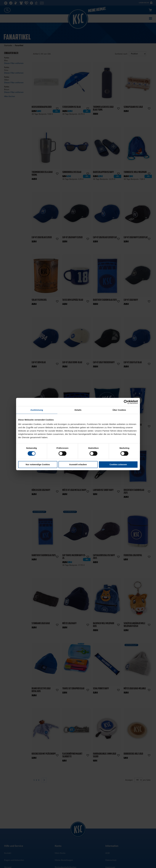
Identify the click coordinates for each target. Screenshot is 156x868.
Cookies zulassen (118, 464)
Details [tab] (78, 410)
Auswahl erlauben (78, 464)
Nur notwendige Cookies (38, 464)
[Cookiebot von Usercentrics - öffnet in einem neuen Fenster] (126, 402)
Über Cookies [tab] (119, 410)
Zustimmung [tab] (37, 410)
